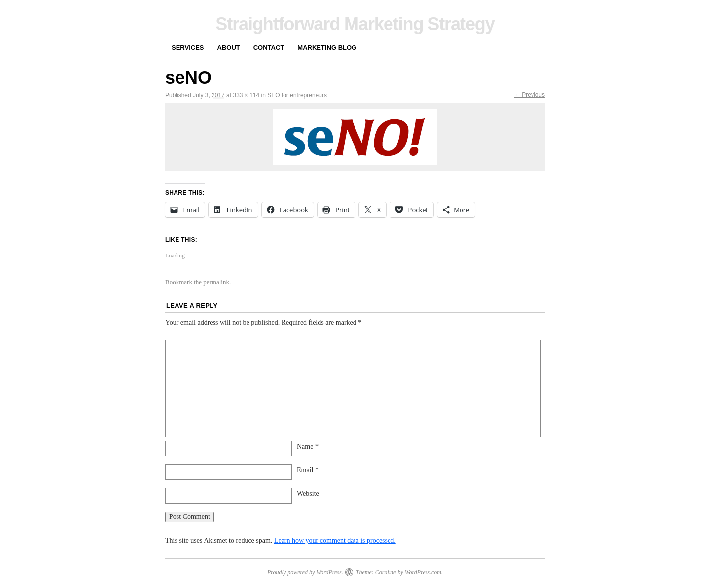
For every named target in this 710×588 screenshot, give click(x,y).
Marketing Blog (327, 48)
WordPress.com (423, 572)
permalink (216, 282)
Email (308, 470)
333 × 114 (246, 95)
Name (308, 447)
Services (188, 48)
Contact (269, 48)
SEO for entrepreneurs (297, 95)
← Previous (530, 95)
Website (308, 494)
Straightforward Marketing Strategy (355, 24)
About (229, 48)
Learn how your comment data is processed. (335, 540)
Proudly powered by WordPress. (305, 572)
